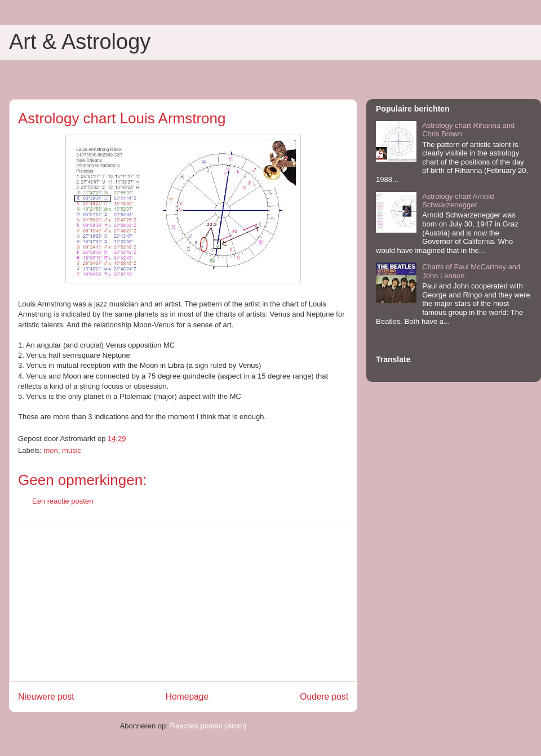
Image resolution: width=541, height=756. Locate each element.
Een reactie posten (63, 501)
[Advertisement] (183, 602)
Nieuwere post (46, 697)
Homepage (187, 697)
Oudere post (324, 697)
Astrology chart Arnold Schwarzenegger (458, 201)
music (72, 450)
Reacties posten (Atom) (209, 726)
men (51, 450)
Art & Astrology (80, 42)
